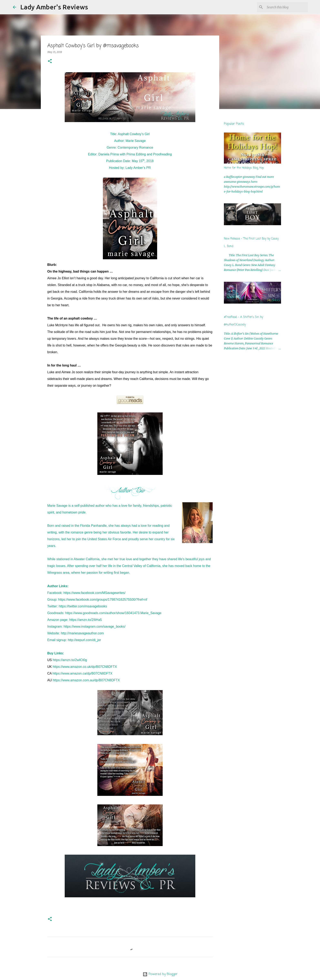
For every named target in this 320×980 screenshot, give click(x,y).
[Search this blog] (287, 7)
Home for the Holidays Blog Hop (244, 168)
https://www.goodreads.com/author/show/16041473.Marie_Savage (113, 613)
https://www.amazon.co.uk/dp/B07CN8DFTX (85, 667)
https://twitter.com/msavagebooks (83, 606)
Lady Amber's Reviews (54, 7)
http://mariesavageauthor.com (82, 633)
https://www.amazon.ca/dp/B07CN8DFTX (82, 673)
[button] (50, 61)
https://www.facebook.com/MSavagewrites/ (94, 593)
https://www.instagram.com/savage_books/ (95, 626)
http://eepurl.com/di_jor (84, 640)
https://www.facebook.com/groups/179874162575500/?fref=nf (103, 600)
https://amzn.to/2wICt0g (70, 660)
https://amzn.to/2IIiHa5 (86, 620)
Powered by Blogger (160, 974)
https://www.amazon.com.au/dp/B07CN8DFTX (86, 680)
